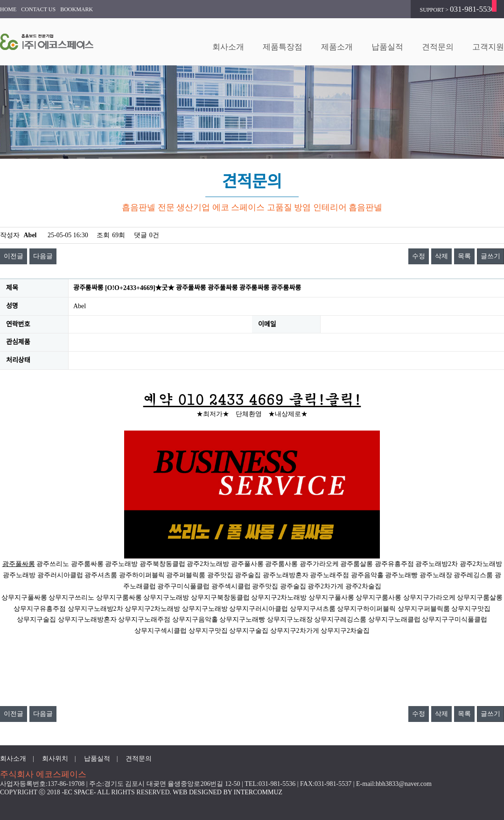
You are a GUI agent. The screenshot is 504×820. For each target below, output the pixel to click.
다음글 (43, 256)
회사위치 (55, 759)
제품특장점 (283, 47)
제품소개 (337, 47)
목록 (464, 256)
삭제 (441, 256)
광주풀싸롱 (19, 564)
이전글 (14, 256)
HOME (8, 9)
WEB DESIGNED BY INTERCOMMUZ (227, 792)
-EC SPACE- (79, 792)
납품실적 (387, 47)
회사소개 (228, 47)
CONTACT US (38, 9)
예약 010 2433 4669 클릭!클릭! (252, 399)
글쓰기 (490, 256)
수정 (419, 256)
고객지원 (488, 47)
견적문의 (438, 47)
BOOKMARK (77, 9)
